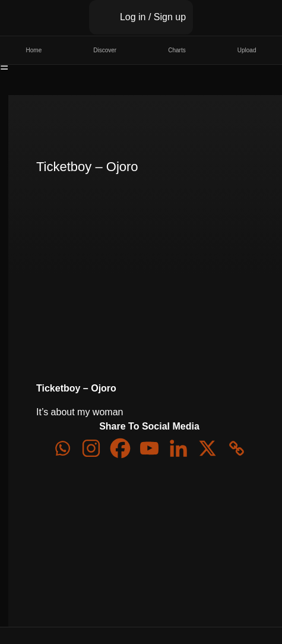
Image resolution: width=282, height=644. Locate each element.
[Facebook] (120, 448)
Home (34, 50)
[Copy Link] (237, 448)
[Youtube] (149, 448)
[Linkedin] (178, 448)
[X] (207, 448)
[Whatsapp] (62, 448)
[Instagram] (91, 448)
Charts (177, 50)
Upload (247, 50)
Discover (105, 50)
